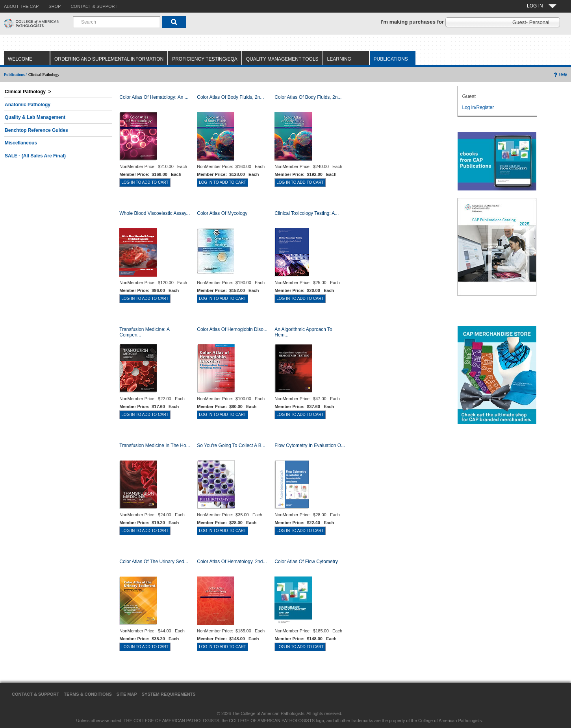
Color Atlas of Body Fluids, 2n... (230, 97)
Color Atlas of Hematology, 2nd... (232, 562)
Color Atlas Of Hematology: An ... (154, 97)
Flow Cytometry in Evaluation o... (310, 445)
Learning (339, 59)
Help (560, 74)
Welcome (20, 59)
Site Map (127, 694)
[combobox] (117, 22)
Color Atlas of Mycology (222, 213)
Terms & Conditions (88, 694)
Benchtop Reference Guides (36, 130)
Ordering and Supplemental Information (109, 59)
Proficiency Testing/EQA (205, 59)
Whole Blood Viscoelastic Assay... (155, 213)
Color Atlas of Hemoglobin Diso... (232, 329)
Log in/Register (478, 107)
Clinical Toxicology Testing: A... (307, 213)
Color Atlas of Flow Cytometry (306, 562)
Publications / (15, 75)
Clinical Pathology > (28, 92)
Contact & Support (35, 694)
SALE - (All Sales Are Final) (35, 156)
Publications (391, 59)
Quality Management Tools (282, 59)
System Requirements (169, 694)
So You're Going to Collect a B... (231, 445)
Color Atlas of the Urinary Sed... (154, 562)
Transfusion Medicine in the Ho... (155, 445)
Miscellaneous (21, 143)
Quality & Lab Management (35, 117)
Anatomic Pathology (28, 105)
